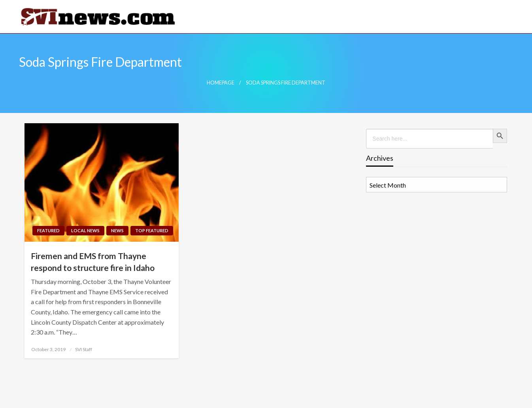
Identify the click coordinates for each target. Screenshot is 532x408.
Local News (85, 230)
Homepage (221, 83)
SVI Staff (84, 349)
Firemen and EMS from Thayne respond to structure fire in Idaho (93, 261)
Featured (48, 230)
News (117, 230)
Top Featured (152, 230)
